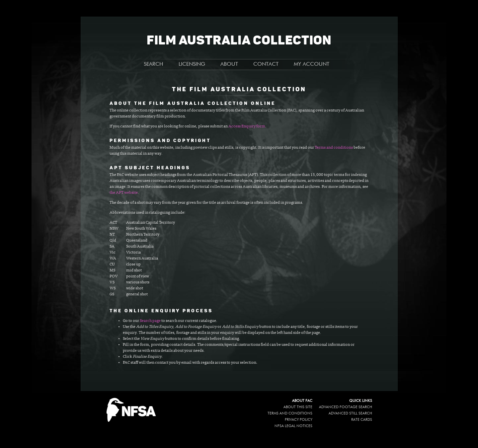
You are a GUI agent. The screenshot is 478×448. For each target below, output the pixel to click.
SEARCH (154, 64)
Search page (150, 321)
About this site (298, 407)
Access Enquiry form (247, 126)
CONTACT (266, 64)
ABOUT (229, 64)
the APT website (124, 193)
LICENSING (192, 64)
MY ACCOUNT (312, 64)
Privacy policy (299, 420)
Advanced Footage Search (346, 407)
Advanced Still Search (350, 413)
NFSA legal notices (293, 426)
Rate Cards (362, 420)
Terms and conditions (334, 148)
